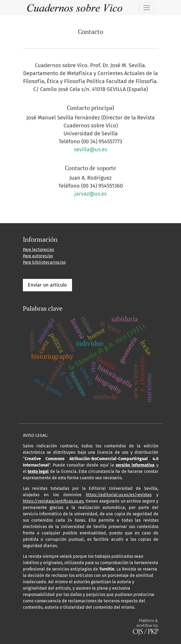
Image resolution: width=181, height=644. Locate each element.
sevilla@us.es (90, 149)
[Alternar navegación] (147, 8)
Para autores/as (38, 256)
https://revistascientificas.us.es (53, 501)
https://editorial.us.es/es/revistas (119, 495)
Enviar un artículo (47, 285)
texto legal (38, 471)
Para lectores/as (38, 250)
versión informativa (135, 465)
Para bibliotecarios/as (44, 262)
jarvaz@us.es (90, 194)
